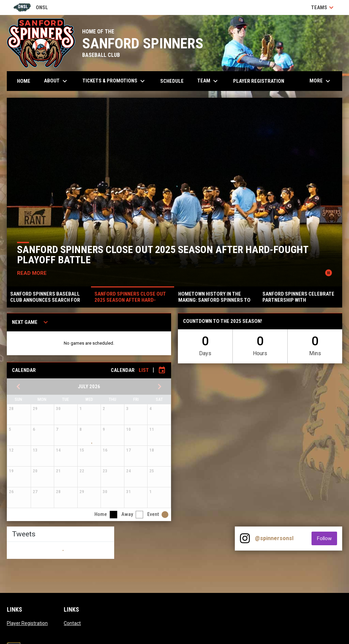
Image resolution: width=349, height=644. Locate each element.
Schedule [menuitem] (172, 81)
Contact (72, 623)
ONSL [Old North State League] (31, 7)
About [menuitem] (56, 81)
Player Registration (27, 623)
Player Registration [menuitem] (259, 81)
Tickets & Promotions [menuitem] (115, 81)
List (144, 370)
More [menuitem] (321, 81)
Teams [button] (323, 7)
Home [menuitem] (24, 81)
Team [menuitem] (208, 81)
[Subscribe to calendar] (162, 370)
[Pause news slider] (329, 273)
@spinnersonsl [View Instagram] (274, 538)
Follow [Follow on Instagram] (327, 538)
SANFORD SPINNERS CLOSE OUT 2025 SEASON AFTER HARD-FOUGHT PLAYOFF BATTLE (163, 255)
